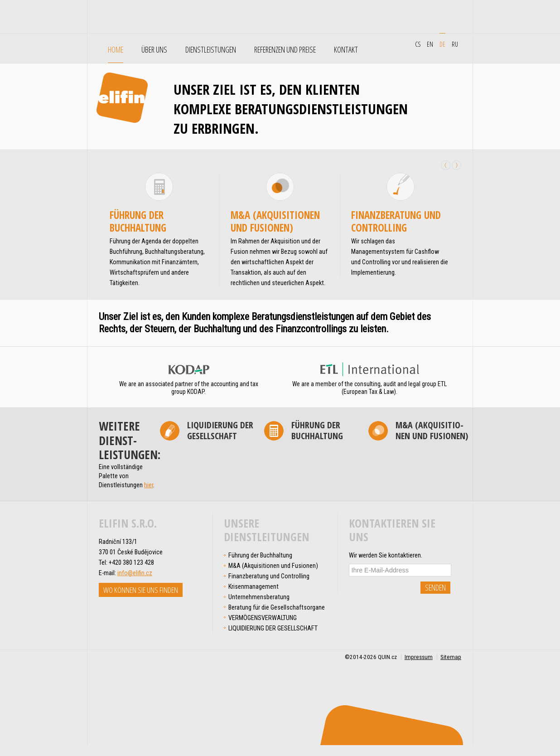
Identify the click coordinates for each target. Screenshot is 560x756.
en (430, 44)
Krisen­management (253, 586)
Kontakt (346, 50)
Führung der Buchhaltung (138, 221)
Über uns (154, 50)
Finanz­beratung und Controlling (396, 221)
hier (149, 485)
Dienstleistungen (211, 50)
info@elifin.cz (135, 573)
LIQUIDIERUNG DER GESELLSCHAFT (220, 431)
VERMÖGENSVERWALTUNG (263, 618)
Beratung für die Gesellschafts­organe (277, 607)
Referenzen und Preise (285, 50)
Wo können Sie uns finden (141, 590)
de (442, 44)
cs (418, 44)
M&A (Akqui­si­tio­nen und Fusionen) (275, 221)
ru (455, 44)
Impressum (419, 657)
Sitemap (451, 657)
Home (116, 50)
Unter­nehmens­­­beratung (259, 597)
